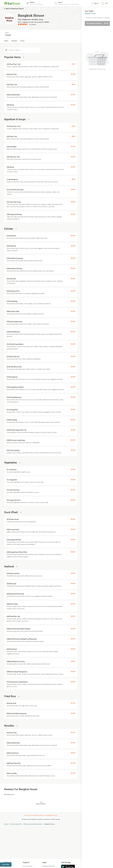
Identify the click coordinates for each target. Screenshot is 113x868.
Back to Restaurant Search (15, 9)
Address (32, 2)
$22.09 (73, 236)
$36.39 (73, 529)
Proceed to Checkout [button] (97, 23)
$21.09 (73, 214)
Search (60, 2)
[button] (105, 3)
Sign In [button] (96, 3)
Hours (23, 41)
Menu (6, 41)
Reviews (14, 41)
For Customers (28, 866)
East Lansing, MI (16, 824)
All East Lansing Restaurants (33, 824)
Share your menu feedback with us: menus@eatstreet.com (41, 815)
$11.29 (73, 146)
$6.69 (73, 64)
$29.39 (73, 573)
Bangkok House (90, 13)
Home (6, 824)
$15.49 (73, 105)
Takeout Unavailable (104, 18)
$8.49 (73, 84)
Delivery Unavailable (92, 18)
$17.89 (73, 74)
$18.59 (73, 753)
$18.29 (73, 189)
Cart (106, 3)
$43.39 (73, 519)
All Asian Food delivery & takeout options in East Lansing (41, 819)
